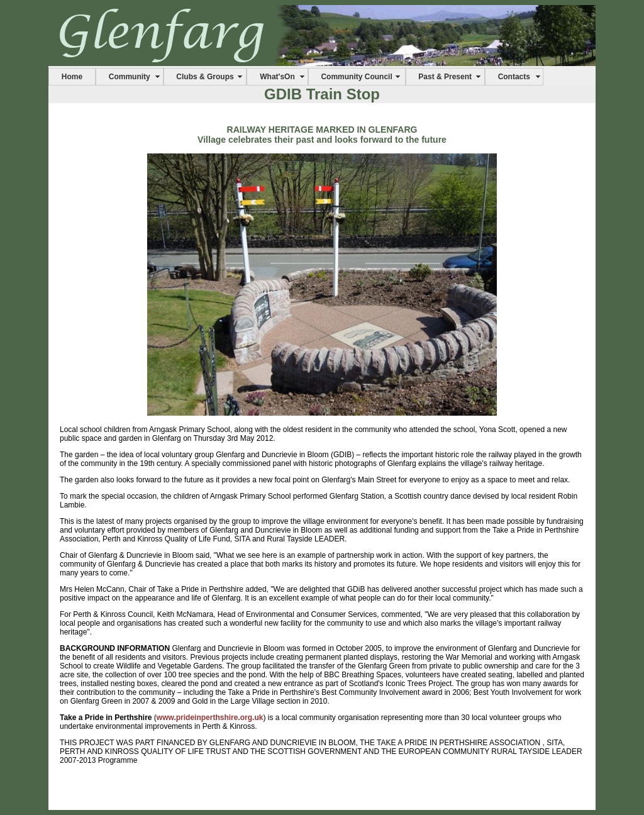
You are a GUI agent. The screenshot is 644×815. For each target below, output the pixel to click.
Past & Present (445, 77)
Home (72, 77)
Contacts (514, 77)
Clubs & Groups (205, 77)
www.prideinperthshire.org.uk (210, 718)
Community (130, 77)
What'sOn (277, 77)
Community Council (356, 77)
